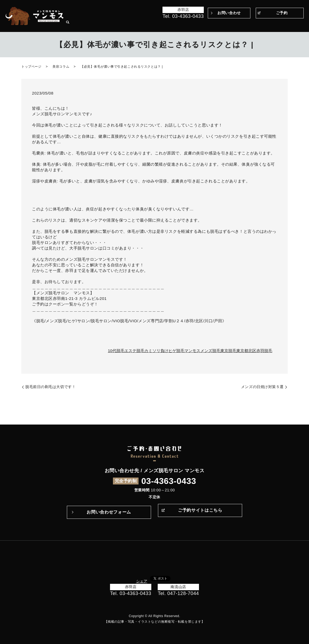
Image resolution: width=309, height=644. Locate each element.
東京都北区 (246, 351)
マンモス (192, 351)
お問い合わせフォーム (109, 512)
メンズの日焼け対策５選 (262, 387)
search (300, 24)
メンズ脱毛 (210, 351)
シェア (142, 581)
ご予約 (282, 13)
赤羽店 (183, 10)
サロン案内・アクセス (278, 24)
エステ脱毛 (134, 351)
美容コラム (61, 67)
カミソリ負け (156, 351)
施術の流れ (212, 24)
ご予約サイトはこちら (200, 512)
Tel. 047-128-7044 (178, 593)
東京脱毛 (228, 351)
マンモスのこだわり (187, 24)
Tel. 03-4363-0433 (183, 16)
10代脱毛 (116, 351)
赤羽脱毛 (264, 351)
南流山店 (178, 587)
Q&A (226, 24)
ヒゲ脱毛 (176, 351)
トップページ (135, 24)
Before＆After (158, 24)
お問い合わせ (229, 13)
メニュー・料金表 (246, 24)
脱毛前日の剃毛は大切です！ (50, 387)
